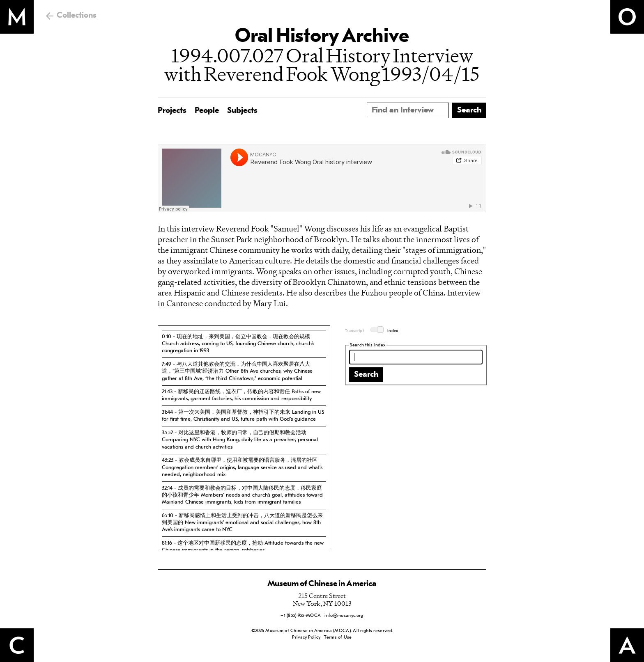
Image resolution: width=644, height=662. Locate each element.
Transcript (354, 331)
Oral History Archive (322, 37)
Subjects (242, 111)
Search (366, 375)
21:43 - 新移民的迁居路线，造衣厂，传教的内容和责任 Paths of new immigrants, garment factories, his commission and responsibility (241, 395)
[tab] (244, 344)
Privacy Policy (306, 638)
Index (393, 331)
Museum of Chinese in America (322, 584)
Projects (172, 111)
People (207, 111)
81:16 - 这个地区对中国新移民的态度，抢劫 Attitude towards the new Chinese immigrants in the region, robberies (243, 547)
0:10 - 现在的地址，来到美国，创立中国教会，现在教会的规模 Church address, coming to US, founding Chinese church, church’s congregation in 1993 (238, 344)
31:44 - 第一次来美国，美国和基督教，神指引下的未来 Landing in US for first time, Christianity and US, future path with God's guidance (243, 416)
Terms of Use (338, 638)
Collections (77, 16)
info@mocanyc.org (344, 616)
